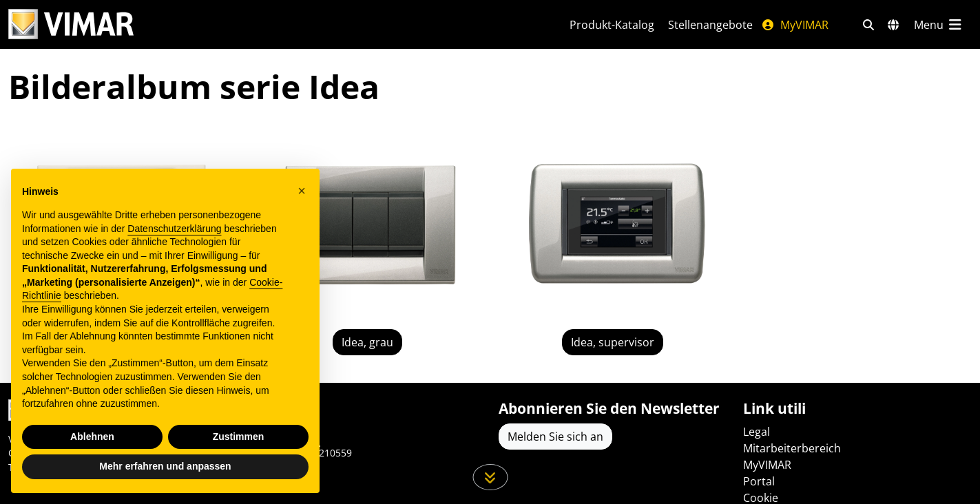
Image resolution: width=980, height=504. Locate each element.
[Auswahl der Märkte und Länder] (893, 25)
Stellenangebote (710, 25)
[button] (302, 191)
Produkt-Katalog (612, 25)
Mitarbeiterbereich (792, 448)
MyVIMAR (795, 25)
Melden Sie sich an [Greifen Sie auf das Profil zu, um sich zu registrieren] (555, 437)
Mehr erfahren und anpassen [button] (165, 466)
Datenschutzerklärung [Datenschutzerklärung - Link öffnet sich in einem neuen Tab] (174, 229)
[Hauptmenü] (939, 25)
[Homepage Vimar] (272, 24)
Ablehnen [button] (92, 437)
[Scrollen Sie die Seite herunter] (490, 477)
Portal (759, 481)
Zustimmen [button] (239, 437)
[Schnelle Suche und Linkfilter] (868, 25)
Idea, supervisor (613, 342)
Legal (757, 432)
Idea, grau (367, 342)
